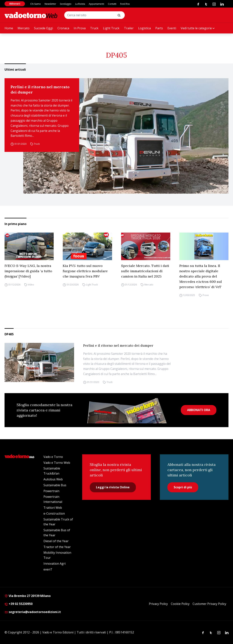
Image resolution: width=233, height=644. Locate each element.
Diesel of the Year (56, 541)
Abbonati (15, 4)
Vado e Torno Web (57, 463)
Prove (206, 295)
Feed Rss (125, 4)
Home (9, 28)
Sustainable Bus (55, 485)
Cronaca (63, 28)
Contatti (112, 4)
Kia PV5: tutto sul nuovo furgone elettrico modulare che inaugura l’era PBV (85, 271)
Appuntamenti (96, 4)
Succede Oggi (43, 28)
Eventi (172, 28)
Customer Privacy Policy (209, 604)
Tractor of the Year (57, 547)
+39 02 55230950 (19, 604)
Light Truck (111, 28)
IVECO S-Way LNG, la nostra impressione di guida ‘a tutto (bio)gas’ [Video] (28, 271)
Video (31, 285)
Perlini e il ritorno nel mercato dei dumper (40, 89)
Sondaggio (66, 4)
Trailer (129, 28)
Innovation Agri (55, 564)
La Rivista (80, 4)
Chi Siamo (36, 4)
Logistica (144, 28)
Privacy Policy (158, 604)
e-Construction (54, 513)
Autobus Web (53, 479)
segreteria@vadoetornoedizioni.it (33, 612)
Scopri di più (183, 487)
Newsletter (50, 4)
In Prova (80, 28)
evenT (48, 569)
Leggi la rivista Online (113, 487)
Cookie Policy (180, 604)
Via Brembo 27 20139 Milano (28, 596)
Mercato (24, 28)
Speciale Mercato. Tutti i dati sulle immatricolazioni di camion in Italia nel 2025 (145, 271)
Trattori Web (53, 508)
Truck (94, 28)
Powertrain (51, 491)
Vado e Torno (53, 457)
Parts (159, 28)
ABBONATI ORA (199, 410)
